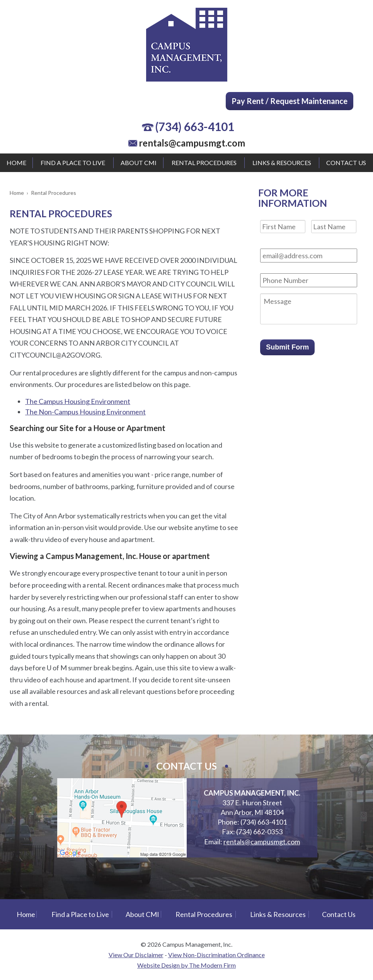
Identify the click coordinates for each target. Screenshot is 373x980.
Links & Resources (282, 163)
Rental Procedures (204, 163)
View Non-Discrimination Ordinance (216, 955)
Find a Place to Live (73, 163)
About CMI (139, 163)
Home (16, 163)
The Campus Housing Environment (78, 401)
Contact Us (346, 163)
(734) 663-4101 (195, 126)
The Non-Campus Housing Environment (85, 412)
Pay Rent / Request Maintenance (290, 101)
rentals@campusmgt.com (192, 143)
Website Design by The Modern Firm (186, 965)
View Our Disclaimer (136, 955)
